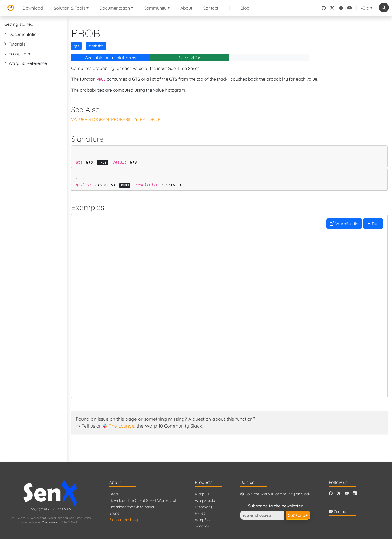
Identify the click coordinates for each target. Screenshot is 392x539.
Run (373, 224)
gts (76, 46)
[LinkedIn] (355, 493)
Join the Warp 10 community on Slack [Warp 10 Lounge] (275, 494)
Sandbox (202, 526)
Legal (114, 494)
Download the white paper (132, 507)
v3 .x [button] (365, 8)
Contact (211, 8)
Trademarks (51, 522)
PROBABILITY (124, 119)
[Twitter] (339, 493)
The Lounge (122, 426)
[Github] (331, 493)
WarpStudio (344, 224)
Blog (245, 8)
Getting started (19, 24)
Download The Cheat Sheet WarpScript (143, 500)
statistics (96, 46)
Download (33, 8)
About (186, 8)
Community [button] (155, 8)
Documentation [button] (115, 8)
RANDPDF (150, 119)
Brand (114, 513)
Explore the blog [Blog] (124, 520)
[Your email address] (262, 515)
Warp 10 (202, 494)
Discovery (203, 507)
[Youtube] (347, 493)
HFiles (200, 513)
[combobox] (384, 7)
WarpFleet (204, 520)
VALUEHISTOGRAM (90, 119)
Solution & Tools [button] (70, 8)
